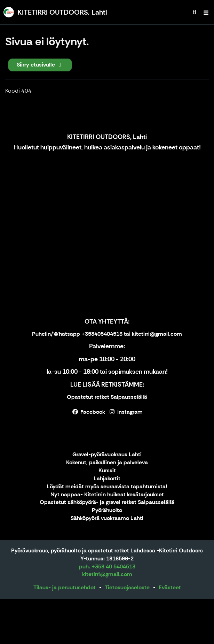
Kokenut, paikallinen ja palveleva (107, 463)
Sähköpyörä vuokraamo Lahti (107, 518)
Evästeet (170, 587)
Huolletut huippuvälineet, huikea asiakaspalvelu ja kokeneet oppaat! (107, 147)
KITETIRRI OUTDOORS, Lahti (107, 137)
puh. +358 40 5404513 (107, 567)
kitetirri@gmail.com (107, 574)
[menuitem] (195, 12)
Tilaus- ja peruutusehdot (65, 587)
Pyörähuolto (107, 510)
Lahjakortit (107, 479)
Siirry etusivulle (40, 65)
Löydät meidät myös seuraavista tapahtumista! (107, 487)
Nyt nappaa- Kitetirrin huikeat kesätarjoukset (107, 495)
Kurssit (107, 471)
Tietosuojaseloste (127, 587)
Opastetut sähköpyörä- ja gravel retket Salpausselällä (107, 502)
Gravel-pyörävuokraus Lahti (107, 455)
